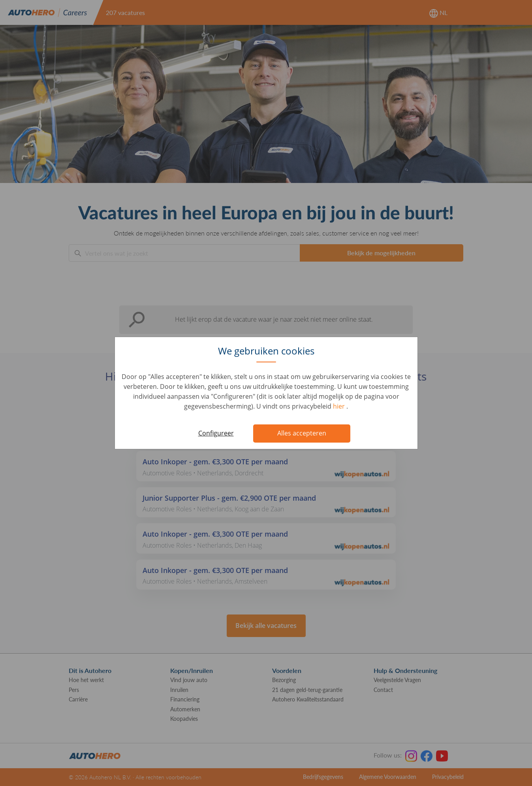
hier (340, 406)
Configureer (216, 433)
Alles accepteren (302, 433)
